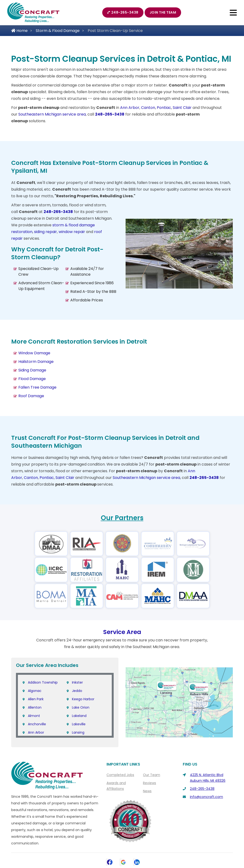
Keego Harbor (83, 673)
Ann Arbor (130, 108)
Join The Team (163, 12)
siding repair (46, 232)
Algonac (35, 665)
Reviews (150, 757)
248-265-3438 (123, 12)
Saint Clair (182, 108)
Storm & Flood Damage (58, 31)
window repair (72, 232)
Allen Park (36, 673)
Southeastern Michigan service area (52, 114)
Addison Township (43, 656)
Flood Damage (32, 379)
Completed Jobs (120, 749)
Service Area (122, 606)
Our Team (152, 749)
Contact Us (108, 847)
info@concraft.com (206, 771)
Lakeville (79, 698)
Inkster (77, 656)
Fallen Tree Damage (37, 387)
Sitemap (159, 847)
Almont (34, 690)
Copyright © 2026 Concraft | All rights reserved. (124, 855)
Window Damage (34, 353)
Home (19, 31)
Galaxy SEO (132, 862)
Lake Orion (81, 681)
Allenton (35, 681)
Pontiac (164, 108)
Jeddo (77, 665)
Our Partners (122, 518)
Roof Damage (31, 396)
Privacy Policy (135, 847)
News (147, 765)
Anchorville (37, 698)
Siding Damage (32, 370)
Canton (148, 108)
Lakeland (79, 690)
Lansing (78, 706)
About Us (85, 847)
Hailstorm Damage (36, 362)
